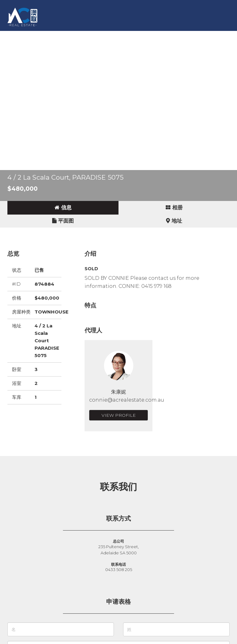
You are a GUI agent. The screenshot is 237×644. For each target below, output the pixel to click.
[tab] (63, 208)
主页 (22, 35)
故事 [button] (127, 35)
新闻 (146, 35)
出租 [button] (79, 35)
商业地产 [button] (103, 35)
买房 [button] (41, 35)
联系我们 (189, 35)
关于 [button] (165, 35)
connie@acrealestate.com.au (127, 400)
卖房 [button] (60, 35)
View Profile (119, 415)
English (26, 48)
